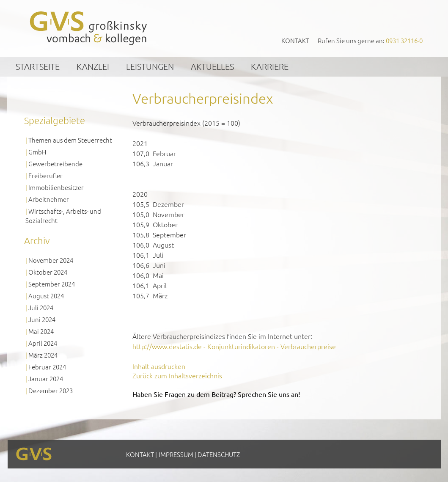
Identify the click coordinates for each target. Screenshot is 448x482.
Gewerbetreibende (55, 164)
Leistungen (150, 66)
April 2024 (43, 343)
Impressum (176, 454)
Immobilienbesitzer (56, 187)
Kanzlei (93, 66)
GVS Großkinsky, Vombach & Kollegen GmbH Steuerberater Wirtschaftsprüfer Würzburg (89, 28)
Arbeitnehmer (49, 199)
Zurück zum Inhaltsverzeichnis (177, 375)
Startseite (38, 66)
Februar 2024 (47, 367)
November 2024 (51, 260)
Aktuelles (212, 66)
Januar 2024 (46, 379)
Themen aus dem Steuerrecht (70, 140)
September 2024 (52, 284)
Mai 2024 (41, 331)
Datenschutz (219, 454)
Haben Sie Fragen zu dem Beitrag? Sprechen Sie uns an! (216, 394)
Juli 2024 (41, 307)
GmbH (37, 152)
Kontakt (295, 40)
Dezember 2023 (51, 390)
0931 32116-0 (404, 40)
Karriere (270, 66)
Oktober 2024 (48, 272)
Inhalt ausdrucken (159, 366)
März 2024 (43, 355)
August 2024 (46, 296)
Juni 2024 (42, 319)
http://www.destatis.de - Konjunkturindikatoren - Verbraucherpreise (234, 346)
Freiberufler (45, 175)
